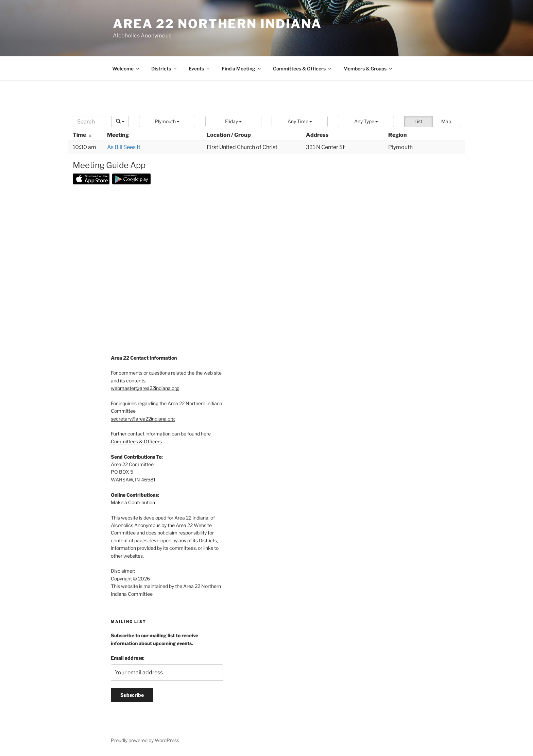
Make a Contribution (133, 502)
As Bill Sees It (124, 147)
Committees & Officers (303, 69)
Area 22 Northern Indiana (217, 24)
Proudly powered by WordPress (145, 740)
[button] (167, 121)
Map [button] (446, 121)
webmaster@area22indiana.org (145, 388)
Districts (164, 69)
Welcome (126, 69)
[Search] (92, 121)
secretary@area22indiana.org (143, 419)
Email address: (128, 658)
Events (200, 69)
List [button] (418, 121)
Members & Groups (368, 69)
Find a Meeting (242, 69)
